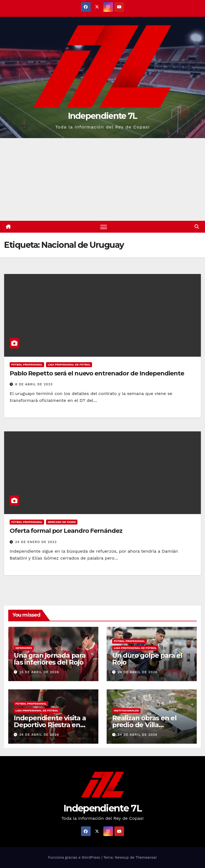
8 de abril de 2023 (34, 384)
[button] (197, 227)
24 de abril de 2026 (137, 672)
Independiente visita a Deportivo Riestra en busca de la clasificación (52, 725)
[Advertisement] (102, 179)
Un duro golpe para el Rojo (147, 659)
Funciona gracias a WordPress (75, 857)
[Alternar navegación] (104, 227)
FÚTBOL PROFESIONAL (27, 365)
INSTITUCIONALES (126, 710)
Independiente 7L (103, 116)
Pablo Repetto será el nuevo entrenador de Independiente (97, 373)
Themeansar (146, 857)
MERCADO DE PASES (62, 522)
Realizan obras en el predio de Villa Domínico (144, 725)
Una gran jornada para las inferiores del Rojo (50, 659)
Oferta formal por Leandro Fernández (66, 531)
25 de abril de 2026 (39, 672)
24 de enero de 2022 (36, 542)
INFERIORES (24, 648)
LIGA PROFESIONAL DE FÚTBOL (69, 365)
